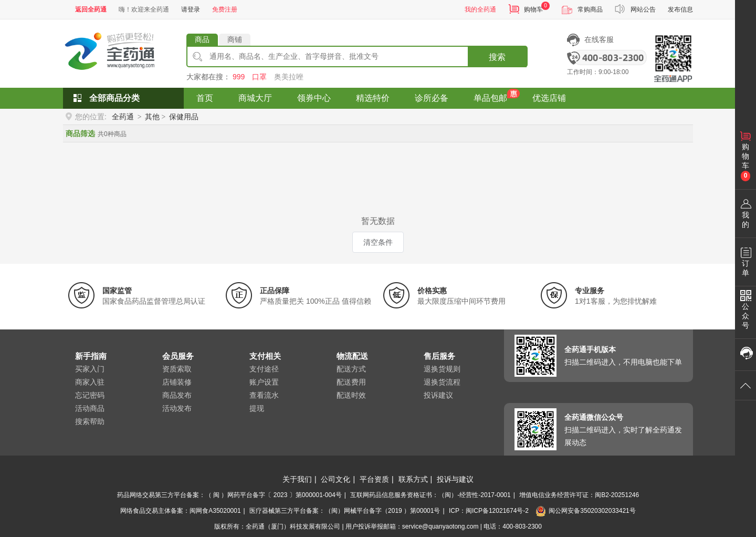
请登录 (191, 9)
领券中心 (314, 98)
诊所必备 (432, 98)
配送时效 (351, 395)
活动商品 (90, 408)
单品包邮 (490, 98)
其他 (152, 117)
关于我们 (297, 479)
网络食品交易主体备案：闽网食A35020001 (180, 511)
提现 (257, 408)
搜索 (497, 57)
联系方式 (413, 479)
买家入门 (90, 369)
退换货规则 (442, 369)
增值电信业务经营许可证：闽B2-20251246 (579, 495)
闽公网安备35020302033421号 (585, 511)
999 (239, 77)
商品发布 (177, 395)
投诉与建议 (455, 479)
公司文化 (335, 479)
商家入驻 (90, 382)
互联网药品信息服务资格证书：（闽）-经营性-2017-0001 (430, 495)
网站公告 (643, 9)
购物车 (533, 9)
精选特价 (373, 98)
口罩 (259, 77)
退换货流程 (442, 382)
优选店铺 (549, 98)
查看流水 (264, 395)
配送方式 (351, 369)
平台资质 (374, 479)
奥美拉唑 (289, 77)
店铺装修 (177, 382)
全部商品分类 (114, 98)
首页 (205, 98)
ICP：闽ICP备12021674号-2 (489, 511)
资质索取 (177, 369)
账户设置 (264, 382)
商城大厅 (255, 98)
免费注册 (225, 9)
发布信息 (680, 9)
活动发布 (177, 408)
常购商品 (590, 9)
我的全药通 (480, 9)
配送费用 (351, 382)
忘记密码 (90, 395)
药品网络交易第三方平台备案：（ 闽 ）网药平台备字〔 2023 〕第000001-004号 (229, 495)
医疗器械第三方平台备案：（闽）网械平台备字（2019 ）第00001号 (345, 511)
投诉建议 (438, 395)
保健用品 (184, 117)
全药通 (123, 117)
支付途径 (264, 369)
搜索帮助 (90, 421)
